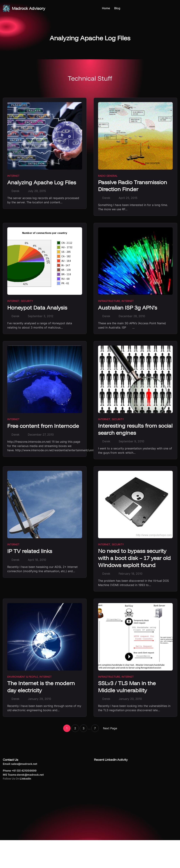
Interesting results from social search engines (128, 429)
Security (27, 301)
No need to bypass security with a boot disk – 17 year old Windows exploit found (135, 558)
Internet (13, 176)
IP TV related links (30, 551)
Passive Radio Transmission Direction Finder (133, 186)
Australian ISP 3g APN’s (128, 308)
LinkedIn (25, 779)
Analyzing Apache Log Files (42, 182)
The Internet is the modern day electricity (42, 687)
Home (106, 8)
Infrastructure (109, 301)
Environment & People (23, 677)
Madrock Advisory (29, 8)
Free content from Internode (44, 426)
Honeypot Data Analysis (37, 308)
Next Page (110, 729)
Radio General (108, 176)
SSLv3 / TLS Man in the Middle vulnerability (128, 687)
